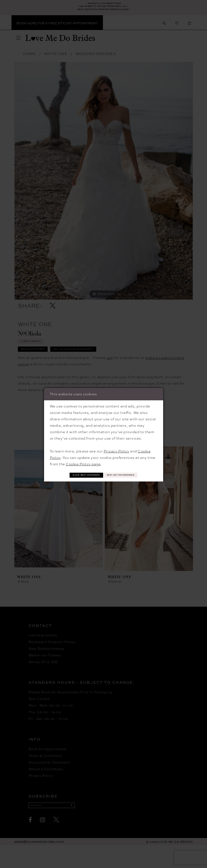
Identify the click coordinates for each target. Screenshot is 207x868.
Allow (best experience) (104, 469)
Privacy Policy (116, 444)
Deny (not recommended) (104, 481)
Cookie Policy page (83, 456)
